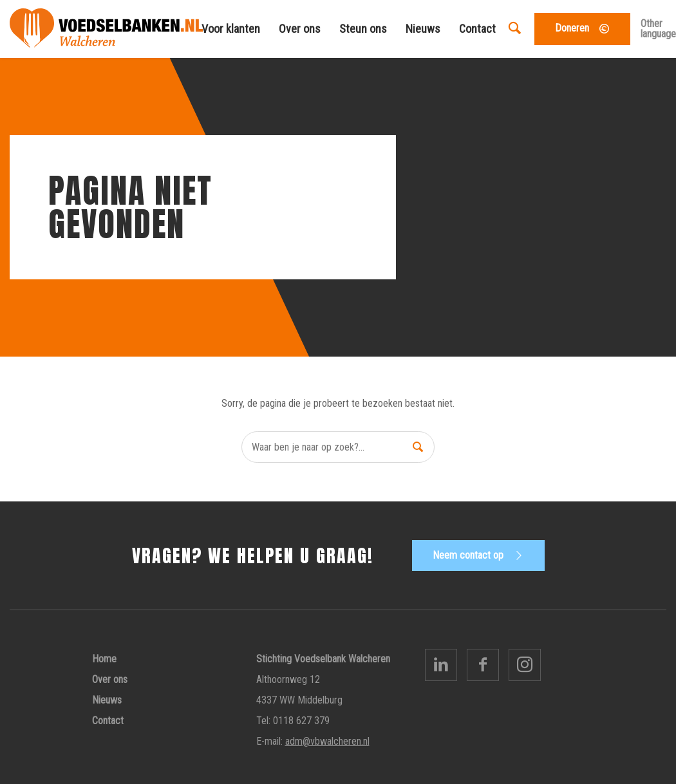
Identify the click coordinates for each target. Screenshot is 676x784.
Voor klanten (231, 29)
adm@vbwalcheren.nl (327, 741)
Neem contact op (468, 555)
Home (104, 659)
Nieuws (423, 29)
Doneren (572, 28)
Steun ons (363, 29)
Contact (477, 29)
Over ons (300, 29)
